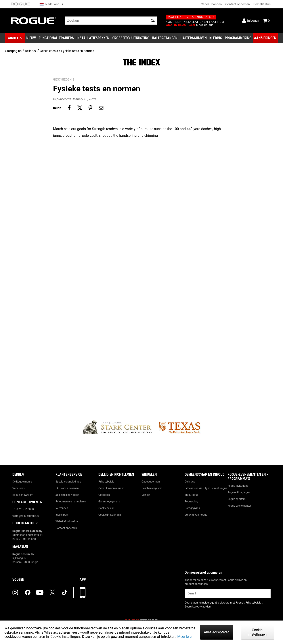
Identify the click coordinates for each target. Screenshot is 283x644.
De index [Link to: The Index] (190, 482)
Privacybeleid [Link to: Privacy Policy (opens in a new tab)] (254, 603)
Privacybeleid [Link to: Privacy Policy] (106, 482)
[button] (153, 21)
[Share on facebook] (69, 108)
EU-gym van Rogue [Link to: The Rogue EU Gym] (196, 515)
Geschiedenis (49, 51)
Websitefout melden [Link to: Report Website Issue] (67, 521)
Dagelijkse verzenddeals (191, 17)
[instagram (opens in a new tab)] (15, 592)
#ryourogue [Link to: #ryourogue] (191, 495)
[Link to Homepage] (33, 21)
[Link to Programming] (238, 38)
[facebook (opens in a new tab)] (28, 592)
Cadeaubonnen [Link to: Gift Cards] (151, 482)
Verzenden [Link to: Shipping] (62, 508)
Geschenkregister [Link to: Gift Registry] (152, 488)
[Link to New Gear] (31, 38)
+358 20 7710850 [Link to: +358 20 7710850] (23, 509)
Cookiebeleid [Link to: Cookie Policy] (106, 508)
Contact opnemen (238, 4)
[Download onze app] (83, 592)
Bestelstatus (262, 4)
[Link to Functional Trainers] (56, 38)
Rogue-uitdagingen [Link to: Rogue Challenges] (239, 492)
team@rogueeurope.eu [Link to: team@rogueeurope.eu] (26, 516)
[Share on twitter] (80, 108)
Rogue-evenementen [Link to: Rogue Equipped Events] (240, 506)
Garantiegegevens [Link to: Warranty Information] (109, 502)
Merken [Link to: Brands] (146, 495)
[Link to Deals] (265, 38)
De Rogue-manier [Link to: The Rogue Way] (23, 482)
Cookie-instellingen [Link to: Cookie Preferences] (110, 515)
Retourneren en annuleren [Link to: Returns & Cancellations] (71, 502)
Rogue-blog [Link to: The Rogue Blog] (191, 502)
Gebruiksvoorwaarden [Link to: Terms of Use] (111, 488)
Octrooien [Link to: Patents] (104, 495)
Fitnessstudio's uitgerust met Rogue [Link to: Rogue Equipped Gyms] (206, 488)
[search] (111, 21)
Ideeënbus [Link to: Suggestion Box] (62, 515)
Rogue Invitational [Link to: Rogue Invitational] (238, 486)
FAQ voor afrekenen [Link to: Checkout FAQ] (67, 488)
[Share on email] (101, 108)
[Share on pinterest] (90, 108)
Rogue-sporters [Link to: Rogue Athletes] (236, 499)
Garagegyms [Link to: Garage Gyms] (192, 508)
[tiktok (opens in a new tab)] (65, 592)
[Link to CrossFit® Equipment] (131, 38)
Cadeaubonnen (211, 4)
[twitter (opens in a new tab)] (52, 592)
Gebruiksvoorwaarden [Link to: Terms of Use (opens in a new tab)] (198, 607)
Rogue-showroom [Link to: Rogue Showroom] (23, 495)
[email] (228, 593)
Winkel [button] (13, 38)
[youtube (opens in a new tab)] (40, 592)
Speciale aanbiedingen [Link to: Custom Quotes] (69, 482)
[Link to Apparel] (216, 38)
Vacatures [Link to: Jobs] (18, 488)
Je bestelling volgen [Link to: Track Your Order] (67, 495)
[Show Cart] (266, 21)
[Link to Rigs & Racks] (93, 38)
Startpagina (13, 51)
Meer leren (185, 637)
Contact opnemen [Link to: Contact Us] (66, 528)
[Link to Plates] (194, 38)
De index (31, 51)
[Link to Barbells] (165, 38)
